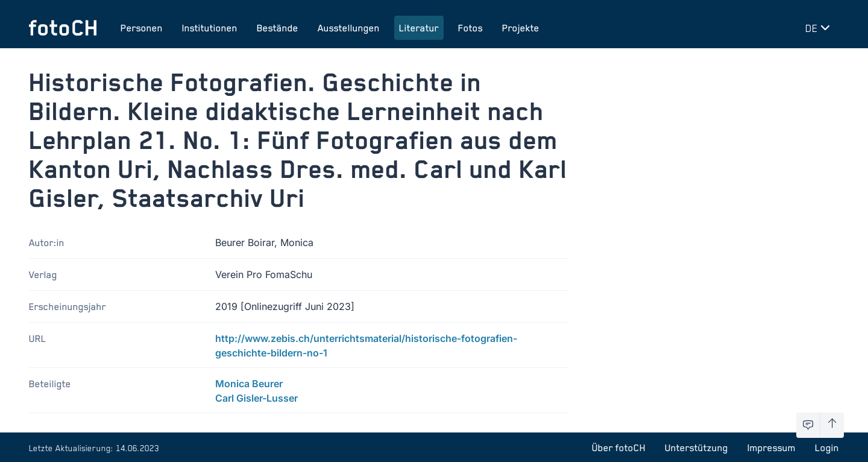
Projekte (521, 28)
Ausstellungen (349, 28)
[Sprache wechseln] (820, 28)
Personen (142, 28)
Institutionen (210, 28)
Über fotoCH (619, 448)
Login (827, 448)
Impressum (772, 448)
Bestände (278, 28)
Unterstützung (697, 448)
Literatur (419, 28)
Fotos (470, 28)
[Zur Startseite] (63, 28)
